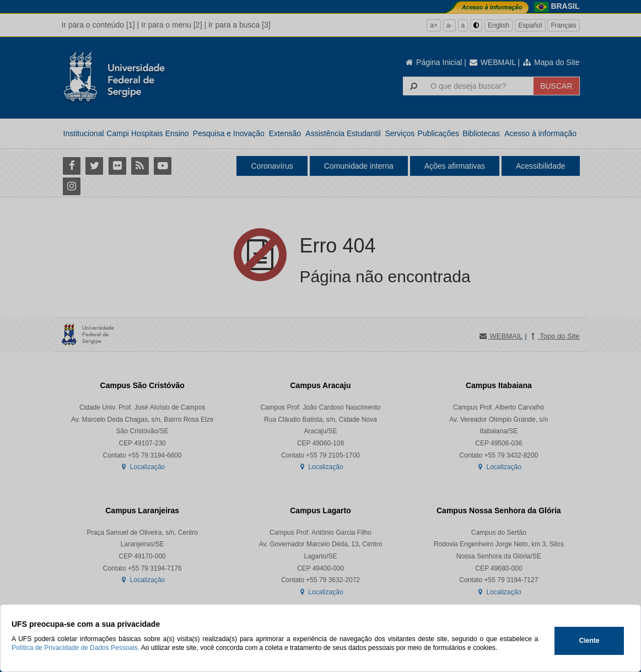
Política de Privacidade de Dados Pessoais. (76, 648)
